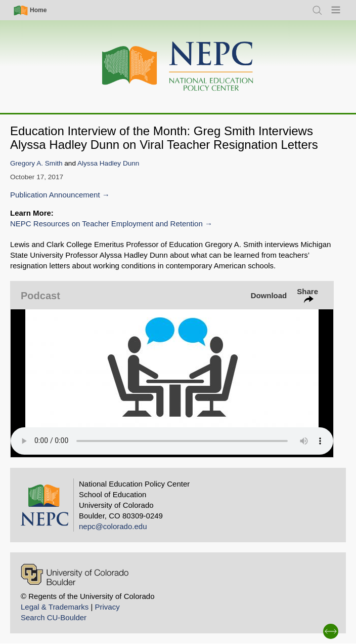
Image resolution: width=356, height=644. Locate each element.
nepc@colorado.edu (113, 526)
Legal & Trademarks (55, 607)
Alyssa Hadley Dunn (108, 163)
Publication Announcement (55, 195)
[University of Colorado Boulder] (75, 574)
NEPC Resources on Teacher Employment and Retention (106, 224)
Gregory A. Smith (36, 163)
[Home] (178, 67)
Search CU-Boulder (54, 617)
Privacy (107, 607)
